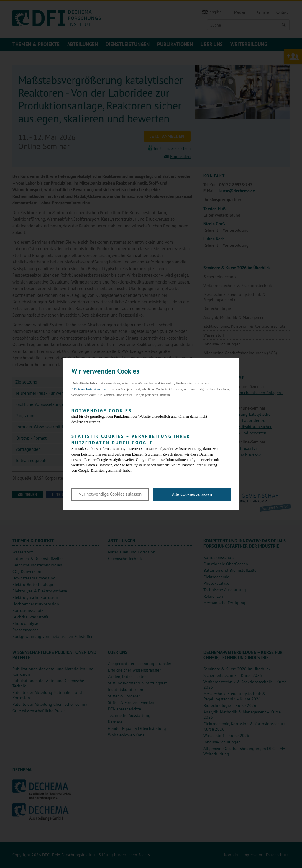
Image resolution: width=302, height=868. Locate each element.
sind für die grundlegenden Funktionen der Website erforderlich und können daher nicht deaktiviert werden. (147, 416)
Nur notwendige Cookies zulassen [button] (110, 494)
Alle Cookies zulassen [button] (192, 494)
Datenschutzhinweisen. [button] (92, 389)
